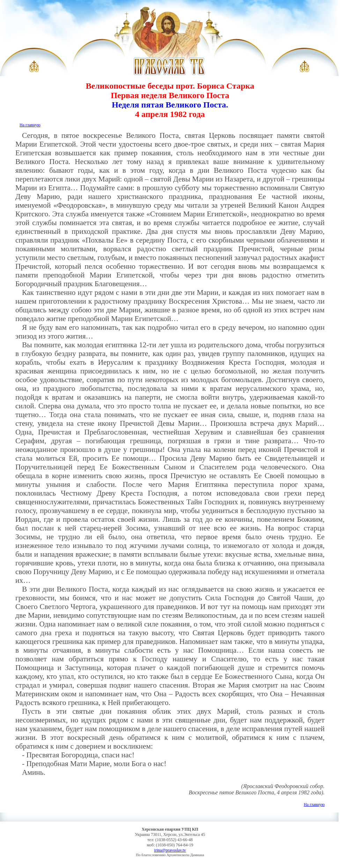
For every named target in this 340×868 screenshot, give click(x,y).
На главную (30, 125)
